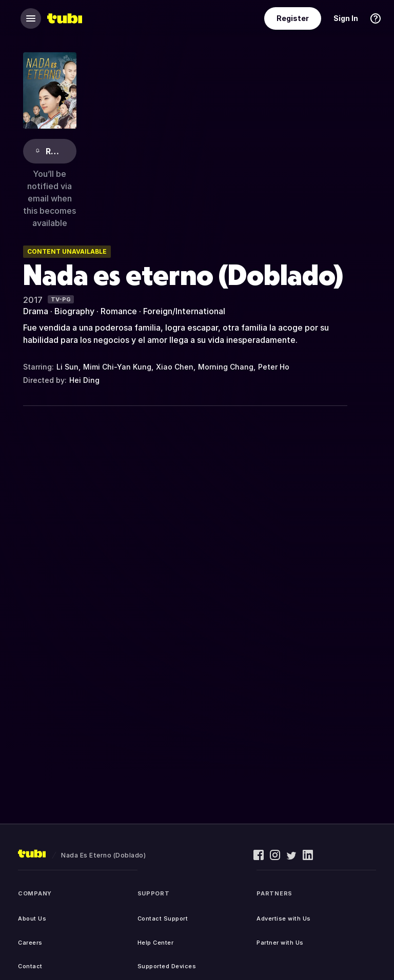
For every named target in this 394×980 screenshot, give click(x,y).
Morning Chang (226, 367)
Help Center (156, 943)
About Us (32, 918)
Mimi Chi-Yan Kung (117, 367)
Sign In (346, 18)
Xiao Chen (175, 367)
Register (293, 18)
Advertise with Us (284, 918)
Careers (30, 943)
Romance (119, 311)
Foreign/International (184, 311)
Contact (30, 966)
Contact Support (163, 918)
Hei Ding (84, 380)
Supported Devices (167, 966)
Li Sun (67, 367)
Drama (36, 311)
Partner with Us (280, 943)
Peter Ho (274, 367)
